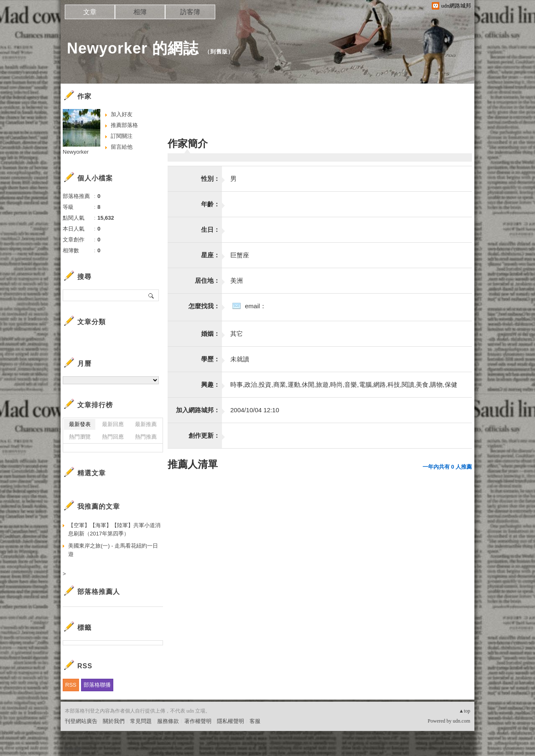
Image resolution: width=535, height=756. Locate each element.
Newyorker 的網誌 (133, 48)
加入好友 (122, 114)
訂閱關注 (122, 136)
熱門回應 (113, 437)
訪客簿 (190, 12)
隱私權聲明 (231, 721)
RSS (71, 685)
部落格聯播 (97, 685)
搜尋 (152, 295)
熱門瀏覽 (80, 437)
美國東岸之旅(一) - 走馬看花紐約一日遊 (113, 550)
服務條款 (168, 721)
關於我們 (114, 721)
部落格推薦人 (99, 592)
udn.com (461, 721)
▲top (465, 711)
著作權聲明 (198, 721)
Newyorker (76, 152)
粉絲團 (73, 750)
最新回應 (113, 424)
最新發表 (80, 424)
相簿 (140, 12)
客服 (255, 721)
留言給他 (122, 147)
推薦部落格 (124, 125)
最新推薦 (146, 424)
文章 (90, 12)
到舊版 (219, 52)
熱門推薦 (146, 437)
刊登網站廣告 (81, 721)
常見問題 (141, 721)
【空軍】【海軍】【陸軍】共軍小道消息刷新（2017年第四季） (114, 529)
